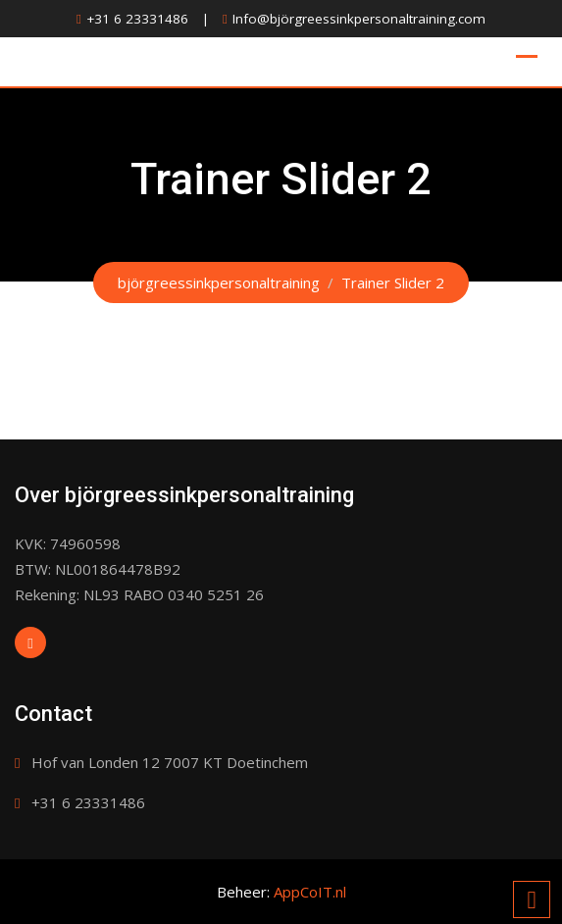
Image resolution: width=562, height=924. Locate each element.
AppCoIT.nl (310, 892)
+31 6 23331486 (137, 19)
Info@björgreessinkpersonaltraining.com (359, 19)
